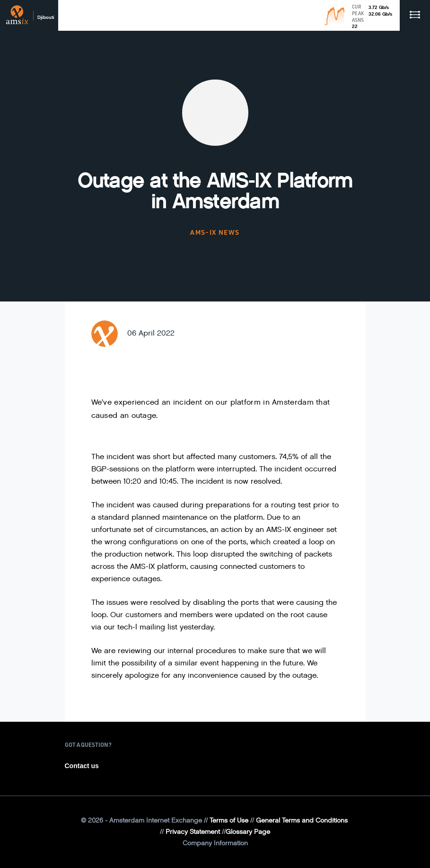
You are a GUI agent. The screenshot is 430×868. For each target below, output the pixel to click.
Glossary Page (248, 832)
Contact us (82, 766)
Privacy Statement (193, 832)
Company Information (215, 843)
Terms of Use (229, 820)
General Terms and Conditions (302, 820)
